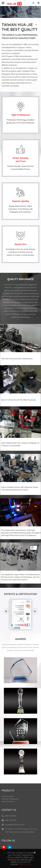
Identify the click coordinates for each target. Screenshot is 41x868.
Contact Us (9, 810)
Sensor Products (8, 801)
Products (8, 791)
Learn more (25, 864)
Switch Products (8, 796)
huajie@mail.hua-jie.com (15, 825)
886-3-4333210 (11, 816)
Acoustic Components (10, 799)
